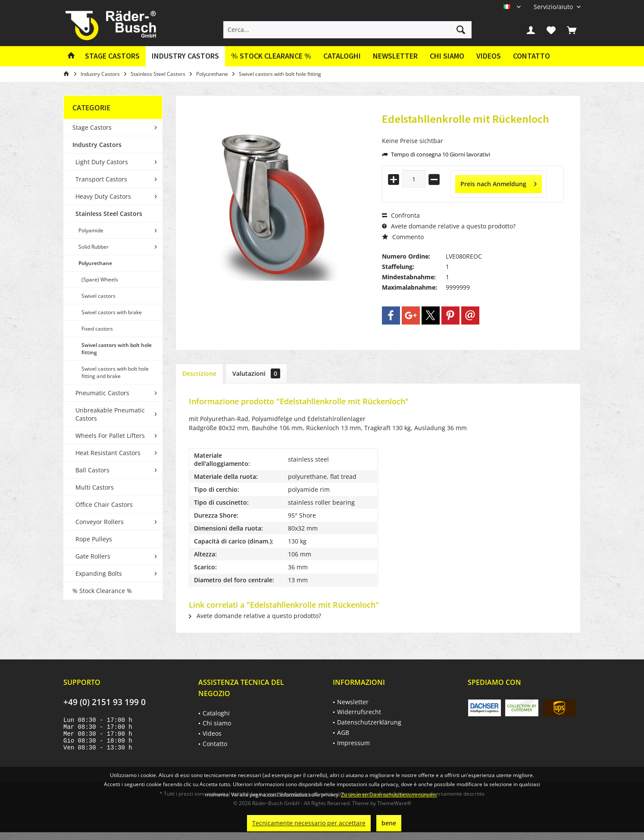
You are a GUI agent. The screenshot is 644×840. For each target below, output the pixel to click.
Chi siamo (447, 56)
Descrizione (199, 373)
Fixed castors (97, 329)
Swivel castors (98, 296)
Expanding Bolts (99, 573)
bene (389, 823)
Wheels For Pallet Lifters (110, 436)
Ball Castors (92, 470)
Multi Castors (95, 487)
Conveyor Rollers (100, 522)
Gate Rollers (93, 556)
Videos (489, 56)
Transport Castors (101, 179)
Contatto (531, 56)
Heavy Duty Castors (103, 196)
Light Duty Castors (102, 162)
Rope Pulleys (94, 539)
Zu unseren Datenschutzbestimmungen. (389, 795)
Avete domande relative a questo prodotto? (449, 226)
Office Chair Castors (104, 504)
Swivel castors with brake (112, 312)
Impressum (353, 743)
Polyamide (91, 230)
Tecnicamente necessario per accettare (309, 823)
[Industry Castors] (185, 56)
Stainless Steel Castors (109, 214)
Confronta (401, 215)
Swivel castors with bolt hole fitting (117, 349)
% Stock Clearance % (102, 591)
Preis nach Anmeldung (499, 183)
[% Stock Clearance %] (271, 56)
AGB (343, 732)
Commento (403, 237)
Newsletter (395, 56)
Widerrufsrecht (359, 712)
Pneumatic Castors (102, 393)
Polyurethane (95, 263)
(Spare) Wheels (100, 279)
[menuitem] (554, 7)
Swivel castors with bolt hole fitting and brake (115, 372)
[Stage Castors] (112, 56)
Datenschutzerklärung (369, 722)
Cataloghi (342, 56)
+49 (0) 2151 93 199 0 (105, 702)
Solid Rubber (94, 247)
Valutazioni (256, 373)
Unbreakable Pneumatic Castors (110, 414)
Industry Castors (97, 145)
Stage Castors (92, 127)
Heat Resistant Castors (108, 453)
